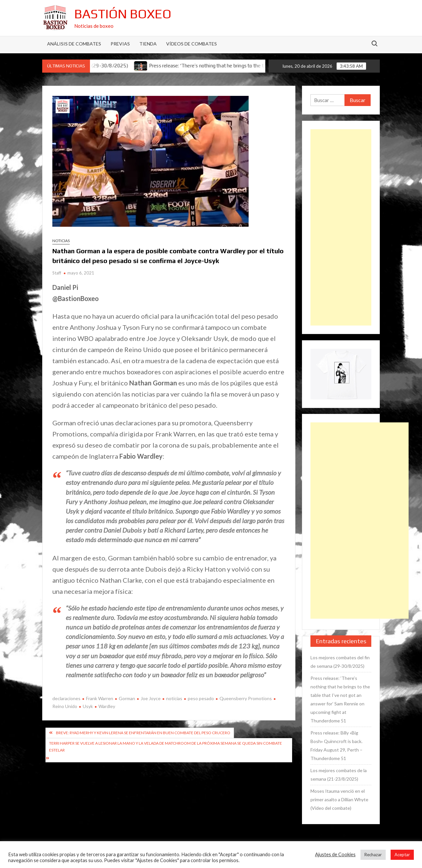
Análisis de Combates (74, 44)
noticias (174, 698)
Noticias (61, 241)
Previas (120, 44)
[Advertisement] (341, 227)
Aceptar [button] (402, 855)
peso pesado (201, 698)
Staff (57, 273)
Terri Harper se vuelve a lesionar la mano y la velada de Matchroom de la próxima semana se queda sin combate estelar (166, 746)
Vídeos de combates (192, 44)
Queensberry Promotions (246, 698)
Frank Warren (100, 698)
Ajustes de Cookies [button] (335, 854)
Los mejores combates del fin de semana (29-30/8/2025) (340, 662)
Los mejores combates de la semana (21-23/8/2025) (339, 775)
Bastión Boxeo (123, 14)
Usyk (88, 706)
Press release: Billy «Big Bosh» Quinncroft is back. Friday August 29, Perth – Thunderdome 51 (336, 745)
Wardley (107, 706)
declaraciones (66, 698)
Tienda (148, 44)
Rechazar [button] (373, 855)
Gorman (127, 698)
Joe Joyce (151, 698)
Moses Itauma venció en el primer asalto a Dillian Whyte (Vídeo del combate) (339, 799)
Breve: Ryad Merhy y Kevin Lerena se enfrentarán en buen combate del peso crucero (143, 733)
